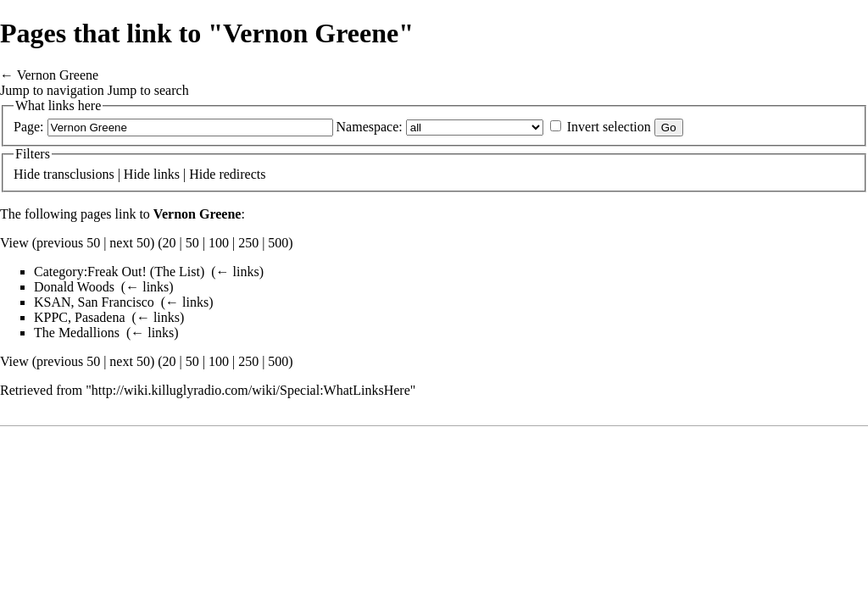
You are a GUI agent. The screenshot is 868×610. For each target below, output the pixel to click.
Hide (27, 174)
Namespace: (370, 127)
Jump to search (148, 90)
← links (238, 272)
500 (278, 243)
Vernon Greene (58, 75)
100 (219, 243)
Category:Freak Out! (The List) (119, 272)
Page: (29, 127)
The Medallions (77, 333)
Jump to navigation (52, 90)
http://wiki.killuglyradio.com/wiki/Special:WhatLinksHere (251, 390)
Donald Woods (74, 287)
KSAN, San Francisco (94, 302)
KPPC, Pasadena (80, 317)
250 (248, 243)
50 (192, 243)
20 (170, 243)
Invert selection (609, 127)
